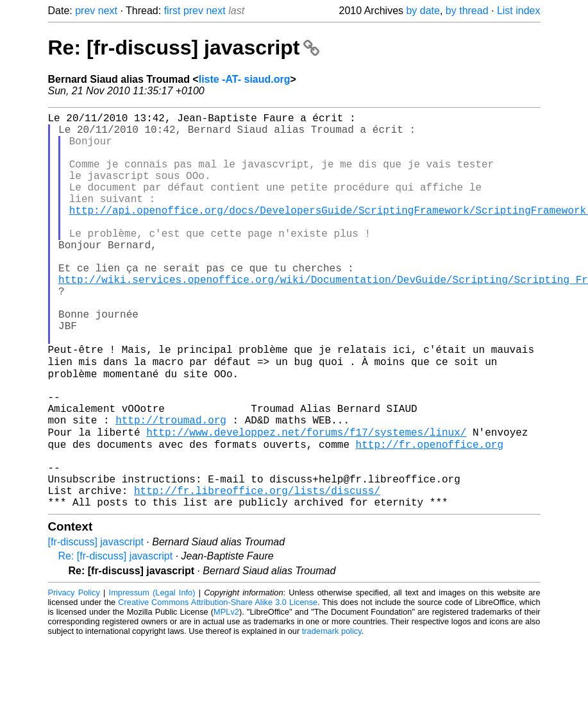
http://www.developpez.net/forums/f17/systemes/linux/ (306, 501)
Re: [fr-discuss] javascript (184, 47)
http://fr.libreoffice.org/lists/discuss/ (257, 572)
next (108, 11)
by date (423, 11)
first (172, 11)
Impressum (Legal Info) (152, 677)
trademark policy (332, 715)
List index (519, 11)
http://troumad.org (171, 487)
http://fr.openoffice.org (430, 515)
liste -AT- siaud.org (245, 79)
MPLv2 (226, 696)
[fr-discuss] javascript (96, 626)
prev (85, 11)
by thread (467, 11)
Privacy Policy (74, 677)
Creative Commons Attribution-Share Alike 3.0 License (218, 686)
